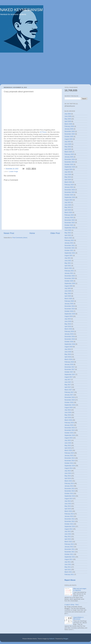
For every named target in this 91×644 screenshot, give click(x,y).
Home (32, 233)
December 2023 (70, 190)
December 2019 (70, 306)
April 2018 (68, 357)
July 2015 (68, 440)
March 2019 (68, 329)
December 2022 (70, 220)
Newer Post (9, 233)
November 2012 (70, 521)
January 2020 (69, 304)
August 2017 (69, 377)
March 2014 (68, 481)
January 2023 (69, 218)
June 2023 (68, 205)
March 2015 (68, 450)
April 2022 (68, 235)
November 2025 (70, 134)
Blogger (66, 639)
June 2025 (68, 144)
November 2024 (70, 162)
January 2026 (69, 129)
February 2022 (69, 240)
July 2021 (68, 258)
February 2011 (69, 574)
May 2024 (68, 177)
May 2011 (68, 567)
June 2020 (68, 291)
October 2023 (69, 195)
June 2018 (68, 352)
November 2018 (70, 339)
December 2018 (70, 336)
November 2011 (70, 552)
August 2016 (69, 407)
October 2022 (69, 225)
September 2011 (70, 557)
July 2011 (68, 562)
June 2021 (68, 261)
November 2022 (70, 223)
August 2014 (69, 468)
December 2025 (70, 131)
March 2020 (68, 299)
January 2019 (69, 334)
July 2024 (68, 172)
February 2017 (69, 392)
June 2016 (68, 412)
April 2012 (68, 539)
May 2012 (68, 536)
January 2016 (69, 425)
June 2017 (68, 382)
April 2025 (68, 149)
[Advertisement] (45, 68)
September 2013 (70, 496)
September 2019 (70, 314)
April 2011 (68, 569)
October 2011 (69, 554)
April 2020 (68, 296)
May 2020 (68, 293)
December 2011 (70, 549)
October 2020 (69, 281)
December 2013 (70, 488)
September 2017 (70, 374)
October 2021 (69, 250)
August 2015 (69, 438)
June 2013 (68, 504)
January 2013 (69, 516)
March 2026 (68, 124)
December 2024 (70, 159)
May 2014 (68, 476)
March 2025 (68, 152)
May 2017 (68, 385)
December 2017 (70, 367)
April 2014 (68, 478)
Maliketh (52, 639)
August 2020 (69, 286)
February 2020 (69, 301)
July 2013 (68, 501)
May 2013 (68, 506)
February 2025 (69, 154)
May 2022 (68, 233)
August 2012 (69, 529)
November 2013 (70, 491)
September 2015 (70, 435)
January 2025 (69, 157)
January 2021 (69, 273)
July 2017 (68, 380)
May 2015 (68, 445)
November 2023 (70, 192)
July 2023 (68, 202)
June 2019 (68, 321)
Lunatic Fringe (13, 171)
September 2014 (70, 466)
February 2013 (69, 514)
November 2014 (70, 461)
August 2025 (69, 139)
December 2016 (70, 397)
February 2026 (69, 126)
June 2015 (68, 443)
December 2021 (70, 245)
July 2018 (68, 349)
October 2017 (69, 372)
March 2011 (68, 572)
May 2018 (68, 354)
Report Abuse (70, 580)
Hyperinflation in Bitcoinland (78, 618)
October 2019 (69, 311)
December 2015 (70, 428)
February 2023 (69, 215)
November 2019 (70, 309)
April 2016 (68, 418)
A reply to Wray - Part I (72, 605)
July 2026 (68, 114)
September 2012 (70, 526)
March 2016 (68, 420)
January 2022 (69, 243)
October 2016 (69, 402)
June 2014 (68, 473)
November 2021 (70, 248)
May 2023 (68, 207)
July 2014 (68, 471)
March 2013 (68, 511)
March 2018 (68, 359)
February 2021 (69, 271)
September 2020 (70, 283)
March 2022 (68, 238)
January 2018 (69, 364)
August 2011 (69, 559)
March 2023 (68, 212)
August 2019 (69, 316)
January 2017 (69, 395)
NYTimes (43, 132)
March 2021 (68, 268)
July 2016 (68, 410)
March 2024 (68, 182)
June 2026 (68, 116)
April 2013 (68, 509)
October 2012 (69, 524)
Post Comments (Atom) (20, 238)
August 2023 (69, 200)
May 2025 (68, 147)
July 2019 (68, 319)
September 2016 (70, 405)
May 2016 (68, 415)
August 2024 (69, 169)
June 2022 (68, 230)
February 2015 (69, 453)
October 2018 (69, 342)
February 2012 (69, 544)
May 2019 (68, 324)
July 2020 (68, 288)
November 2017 (70, 369)
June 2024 (68, 174)
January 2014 (69, 486)
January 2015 (69, 455)
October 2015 (69, 433)
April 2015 (68, 448)
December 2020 (70, 276)
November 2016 (70, 400)
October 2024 (69, 164)
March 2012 (68, 542)
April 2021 (68, 266)
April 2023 (68, 210)
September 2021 (70, 253)
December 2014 (70, 458)
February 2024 (69, 185)
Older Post (55, 233)
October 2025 (69, 136)
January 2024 (69, 187)
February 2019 (69, 331)
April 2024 (68, 180)
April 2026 (68, 121)
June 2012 (68, 534)
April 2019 (68, 326)
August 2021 (69, 255)
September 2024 (70, 167)
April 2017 (68, 387)
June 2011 (68, 564)
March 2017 (68, 390)
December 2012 (70, 519)
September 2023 (70, 197)
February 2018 (69, 362)
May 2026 (68, 119)
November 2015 (70, 430)
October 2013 (69, 493)
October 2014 (69, 463)
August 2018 (69, 347)
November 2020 (70, 278)
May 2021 (68, 263)
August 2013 (69, 499)
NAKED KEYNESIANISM (21, 10)
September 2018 (70, 344)
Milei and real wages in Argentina (80, 589)
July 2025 (68, 142)
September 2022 (70, 228)
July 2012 (68, 531)
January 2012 (69, 547)
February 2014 (69, 483)
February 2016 (69, 423)
